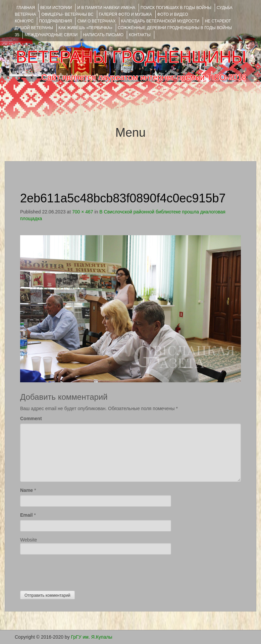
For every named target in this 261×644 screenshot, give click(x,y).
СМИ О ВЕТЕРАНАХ (96, 21)
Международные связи (51, 35)
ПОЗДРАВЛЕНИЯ (55, 21)
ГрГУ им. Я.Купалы (92, 637)
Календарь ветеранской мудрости (160, 21)
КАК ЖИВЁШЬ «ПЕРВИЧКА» (85, 28)
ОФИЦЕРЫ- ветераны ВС (67, 14)
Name (27, 490)
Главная (26, 8)
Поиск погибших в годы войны (176, 8)
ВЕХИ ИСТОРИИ (56, 8)
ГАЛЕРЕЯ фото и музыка (125, 14)
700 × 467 (83, 212)
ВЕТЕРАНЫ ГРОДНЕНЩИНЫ (131, 57)
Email (26, 515)
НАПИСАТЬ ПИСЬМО (103, 35)
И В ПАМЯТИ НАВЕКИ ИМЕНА (106, 8)
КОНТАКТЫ (140, 35)
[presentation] (71, 571)
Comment (31, 418)
